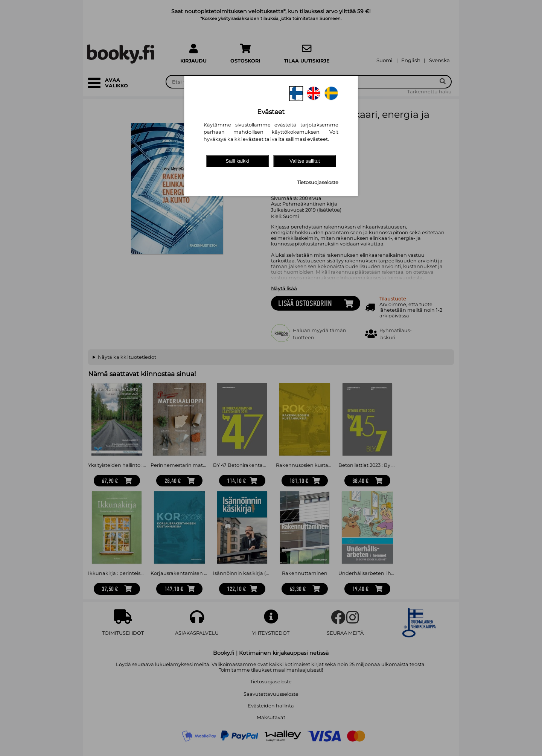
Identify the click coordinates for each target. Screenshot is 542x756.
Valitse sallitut (305, 161)
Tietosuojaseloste (318, 182)
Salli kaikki (237, 161)
